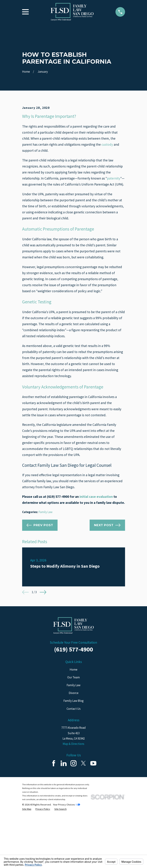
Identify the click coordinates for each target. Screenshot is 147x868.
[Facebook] (54, 824)
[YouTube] (93, 824)
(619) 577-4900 (74, 710)
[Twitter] (83, 824)
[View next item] (43, 652)
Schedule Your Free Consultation (73, 703)
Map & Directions (73, 804)
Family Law (46, 572)
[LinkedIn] (64, 824)
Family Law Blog (73, 761)
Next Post (107, 585)
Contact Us (74, 769)
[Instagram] (73, 824)
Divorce (74, 753)
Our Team (73, 738)
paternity (114, 239)
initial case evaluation (96, 557)
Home (73, 730)
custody (107, 205)
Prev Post (40, 585)
